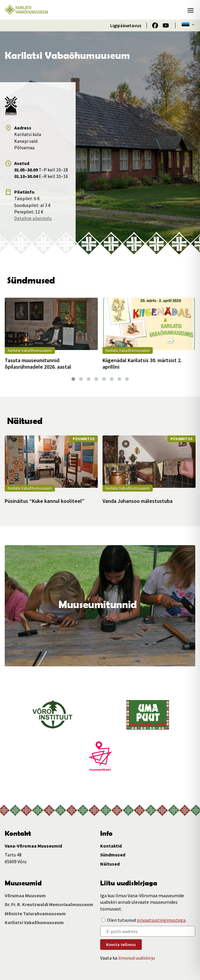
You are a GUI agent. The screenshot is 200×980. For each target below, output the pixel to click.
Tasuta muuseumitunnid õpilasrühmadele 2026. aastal (38, 363)
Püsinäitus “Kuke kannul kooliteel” (45, 501)
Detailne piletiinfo (33, 218)
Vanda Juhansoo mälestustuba (138, 501)
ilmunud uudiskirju (136, 958)
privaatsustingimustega (161, 920)
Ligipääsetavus (126, 25)
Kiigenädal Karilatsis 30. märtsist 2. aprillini (142, 363)
